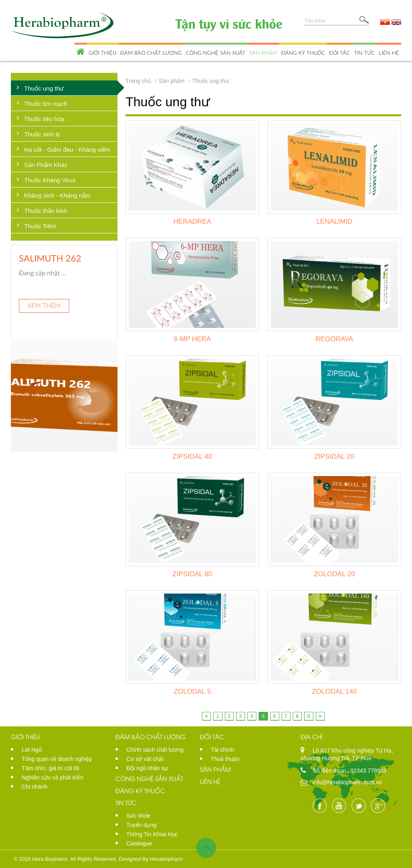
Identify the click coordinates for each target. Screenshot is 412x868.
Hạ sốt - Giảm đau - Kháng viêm (67, 149)
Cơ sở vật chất (145, 759)
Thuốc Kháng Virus (50, 180)
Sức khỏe (138, 816)
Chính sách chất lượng (155, 750)
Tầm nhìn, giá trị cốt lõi (50, 768)
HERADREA (192, 222)
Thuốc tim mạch (46, 104)
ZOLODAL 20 (334, 574)
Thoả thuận (225, 759)
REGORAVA (334, 339)
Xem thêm (44, 305)
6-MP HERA (192, 339)
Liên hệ (389, 53)
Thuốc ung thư (44, 88)
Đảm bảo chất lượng (151, 53)
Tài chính (222, 750)
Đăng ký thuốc (303, 53)
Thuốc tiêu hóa (44, 119)
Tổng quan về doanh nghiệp (57, 759)
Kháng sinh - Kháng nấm (57, 195)
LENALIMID (334, 222)
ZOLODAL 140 (334, 692)
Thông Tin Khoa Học (152, 834)
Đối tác (340, 53)
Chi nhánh (35, 787)
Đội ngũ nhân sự (147, 768)
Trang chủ (138, 81)
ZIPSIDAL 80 (193, 574)
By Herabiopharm (163, 859)
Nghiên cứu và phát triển (53, 777)
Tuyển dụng (141, 825)
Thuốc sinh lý (42, 134)
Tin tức (365, 53)
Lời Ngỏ (32, 750)
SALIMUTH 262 (50, 258)
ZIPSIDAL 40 (193, 457)
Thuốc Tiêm (40, 226)
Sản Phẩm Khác (46, 165)
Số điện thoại (330, 771)
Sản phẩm (263, 53)
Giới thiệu (102, 53)
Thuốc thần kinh (46, 211)
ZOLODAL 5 (193, 692)
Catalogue (139, 843)
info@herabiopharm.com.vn (347, 782)
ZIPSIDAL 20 (335, 457)
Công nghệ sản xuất (216, 53)
